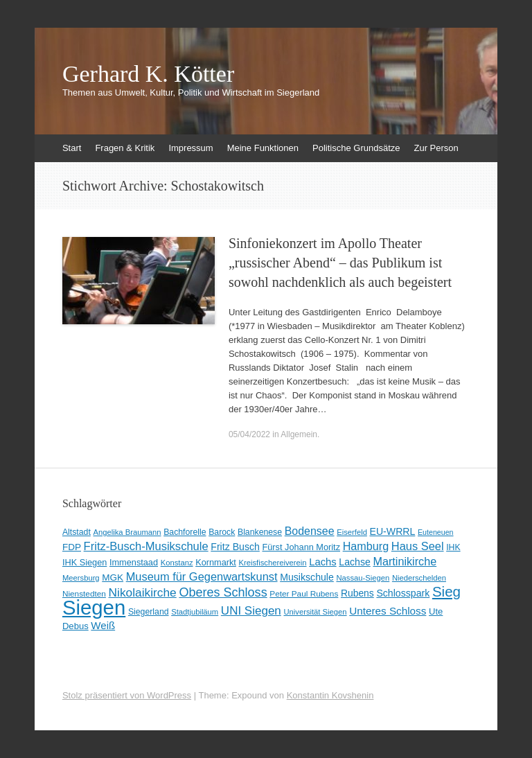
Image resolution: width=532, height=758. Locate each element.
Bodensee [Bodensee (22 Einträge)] (310, 531)
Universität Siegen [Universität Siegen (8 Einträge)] (315, 612)
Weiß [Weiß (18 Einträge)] (103, 625)
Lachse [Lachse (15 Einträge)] (355, 562)
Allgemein (299, 434)
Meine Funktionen (263, 148)
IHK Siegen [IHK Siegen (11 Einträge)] (85, 562)
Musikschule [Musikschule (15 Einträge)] (307, 577)
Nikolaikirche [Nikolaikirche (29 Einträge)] (143, 592)
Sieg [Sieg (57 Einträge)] (446, 591)
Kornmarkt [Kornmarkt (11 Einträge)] (216, 562)
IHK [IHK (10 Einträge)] (453, 547)
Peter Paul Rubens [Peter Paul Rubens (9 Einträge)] (304, 594)
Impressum (190, 148)
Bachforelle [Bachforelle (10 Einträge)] (185, 532)
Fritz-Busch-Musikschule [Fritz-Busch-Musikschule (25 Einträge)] (146, 546)
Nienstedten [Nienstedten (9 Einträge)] (84, 594)
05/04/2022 (249, 434)
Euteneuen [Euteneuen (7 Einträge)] (436, 532)
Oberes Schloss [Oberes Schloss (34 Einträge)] (223, 592)
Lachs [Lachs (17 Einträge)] (323, 562)
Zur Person (436, 148)
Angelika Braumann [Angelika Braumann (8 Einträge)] (127, 532)
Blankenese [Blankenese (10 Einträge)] (260, 532)
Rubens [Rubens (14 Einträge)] (357, 593)
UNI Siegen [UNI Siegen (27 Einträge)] (251, 611)
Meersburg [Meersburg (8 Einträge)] (81, 578)
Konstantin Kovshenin (330, 695)
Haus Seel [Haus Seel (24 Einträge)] (418, 546)
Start (72, 148)
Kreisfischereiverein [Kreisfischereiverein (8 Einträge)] (273, 563)
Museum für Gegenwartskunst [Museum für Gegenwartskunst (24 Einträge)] (202, 576)
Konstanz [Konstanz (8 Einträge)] (177, 563)
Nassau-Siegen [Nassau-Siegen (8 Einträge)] (363, 578)
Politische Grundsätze (356, 148)
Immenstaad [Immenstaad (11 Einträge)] (134, 562)
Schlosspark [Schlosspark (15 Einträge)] (403, 593)
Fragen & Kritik (125, 148)
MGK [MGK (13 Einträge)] (113, 578)
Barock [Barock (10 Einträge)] (222, 532)
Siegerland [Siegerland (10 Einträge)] (149, 612)
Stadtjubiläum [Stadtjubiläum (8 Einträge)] (195, 612)
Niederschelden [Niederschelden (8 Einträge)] (419, 578)
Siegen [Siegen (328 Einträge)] (94, 607)
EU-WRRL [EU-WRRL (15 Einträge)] (393, 531)
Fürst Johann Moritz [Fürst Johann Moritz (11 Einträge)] (301, 547)
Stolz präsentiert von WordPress (127, 695)
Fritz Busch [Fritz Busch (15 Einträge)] (235, 547)
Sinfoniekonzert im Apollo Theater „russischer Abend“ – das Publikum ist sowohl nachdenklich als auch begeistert (340, 263)
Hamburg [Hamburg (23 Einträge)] (366, 546)
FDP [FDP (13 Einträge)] (72, 547)
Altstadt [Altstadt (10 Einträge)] (77, 532)
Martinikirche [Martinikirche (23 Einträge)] (405, 561)
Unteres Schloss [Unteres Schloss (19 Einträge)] (388, 611)
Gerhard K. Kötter (148, 74)
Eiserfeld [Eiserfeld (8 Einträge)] (352, 532)
